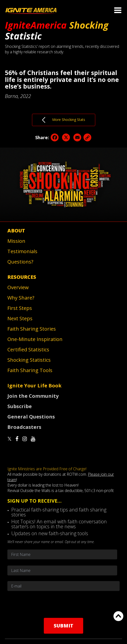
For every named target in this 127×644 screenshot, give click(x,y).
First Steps (20, 308)
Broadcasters (24, 427)
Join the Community (33, 396)
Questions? (20, 262)
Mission (16, 241)
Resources (22, 277)
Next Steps (20, 318)
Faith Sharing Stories (32, 329)
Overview (18, 287)
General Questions (31, 417)
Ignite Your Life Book (34, 386)
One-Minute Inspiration (35, 339)
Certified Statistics (28, 350)
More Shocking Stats (64, 120)
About (16, 231)
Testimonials (22, 251)
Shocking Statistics (29, 360)
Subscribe (20, 406)
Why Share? (21, 298)
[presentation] (63, 604)
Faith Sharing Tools (30, 370)
